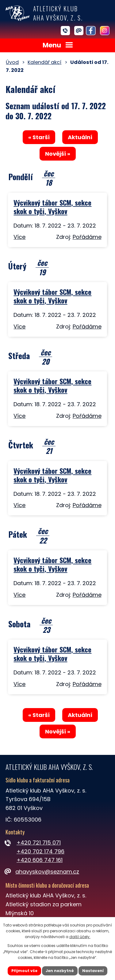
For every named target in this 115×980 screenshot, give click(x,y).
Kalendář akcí (44, 62)
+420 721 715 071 (39, 843)
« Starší (39, 137)
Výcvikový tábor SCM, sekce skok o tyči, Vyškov (52, 207)
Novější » (58, 154)
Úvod (12, 62)
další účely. (80, 937)
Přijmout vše (24, 971)
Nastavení (93, 971)
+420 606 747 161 (40, 860)
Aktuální (80, 137)
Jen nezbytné (60, 971)
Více (19, 237)
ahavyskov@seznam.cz (42, 872)
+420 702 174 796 (40, 851)
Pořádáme (87, 237)
